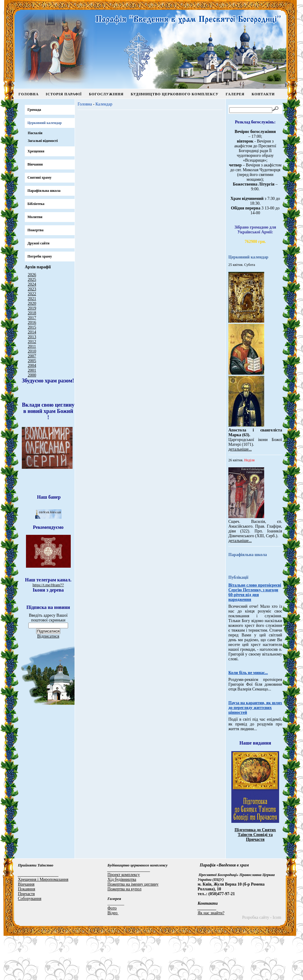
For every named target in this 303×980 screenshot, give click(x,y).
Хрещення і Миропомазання (43, 924)
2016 (32, 323)
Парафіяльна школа (44, 191)
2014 (32, 332)
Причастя (26, 938)
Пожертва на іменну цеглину (133, 928)
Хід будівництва (122, 924)
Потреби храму (40, 256)
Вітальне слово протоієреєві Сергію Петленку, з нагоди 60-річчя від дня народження (255, 637)
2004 (32, 366)
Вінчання (35, 164)
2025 (32, 280)
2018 (32, 313)
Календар (104, 104)
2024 (32, 284)
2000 (32, 375)
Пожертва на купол (124, 933)
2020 (32, 303)
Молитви (35, 217)
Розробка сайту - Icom (262, 962)
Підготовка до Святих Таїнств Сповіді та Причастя (255, 879)
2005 (32, 361)
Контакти (263, 94)
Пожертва (36, 230)
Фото (112, 952)
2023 (32, 289)
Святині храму (39, 177)
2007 (32, 356)
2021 (32, 299)
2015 (32, 327)
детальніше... (240, 449)
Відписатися (48, 727)
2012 (32, 342)
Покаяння (27, 933)
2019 (32, 308)
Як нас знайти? (211, 957)
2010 (32, 351)
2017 (32, 318)
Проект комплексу (124, 919)
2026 (32, 275)
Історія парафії (64, 94)
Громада (34, 110)
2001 (32, 370)
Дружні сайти (39, 243)
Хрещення (36, 151)
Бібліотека (36, 204)
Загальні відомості (43, 141)
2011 (32, 346)
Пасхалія (35, 133)
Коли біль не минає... (248, 717)
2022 (32, 294)
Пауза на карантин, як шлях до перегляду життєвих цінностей (255, 752)
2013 (32, 337)
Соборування (30, 943)
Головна (29, 94)
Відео (113, 957)
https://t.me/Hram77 (48, 625)
